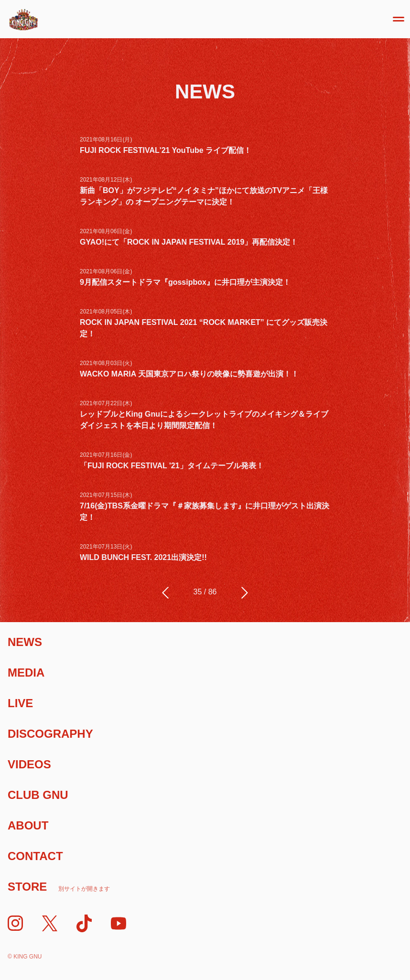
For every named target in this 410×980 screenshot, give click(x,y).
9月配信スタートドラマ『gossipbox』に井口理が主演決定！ (185, 282)
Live (20, 703)
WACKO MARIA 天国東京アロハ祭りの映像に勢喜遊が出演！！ (189, 374)
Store (59, 887)
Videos (29, 764)
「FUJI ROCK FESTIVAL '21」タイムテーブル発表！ (172, 466)
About (28, 825)
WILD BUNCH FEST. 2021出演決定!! (143, 557)
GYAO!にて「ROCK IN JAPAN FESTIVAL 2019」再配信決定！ (189, 242)
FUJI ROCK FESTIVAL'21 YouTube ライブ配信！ (166, 150)
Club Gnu (38, 795)
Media (26, 673)
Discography (50, 734)
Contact (35, 856)
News (25, 642)
